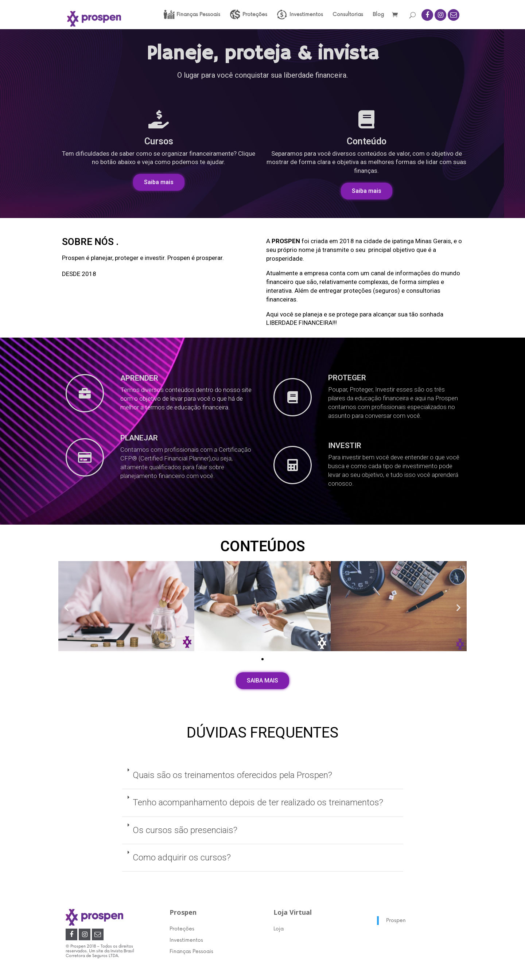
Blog (378, 15)
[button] (159, 182)
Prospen (396, 920)
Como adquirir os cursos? (182, 857)
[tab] (263, 776)
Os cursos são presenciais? (185, 830)
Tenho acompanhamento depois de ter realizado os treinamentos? (258, 802)
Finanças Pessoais (191, 951)
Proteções (182, 929)
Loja (279, 929)
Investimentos (186, 940)
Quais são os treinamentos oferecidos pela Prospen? (232, 775)
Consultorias (348, 15)
